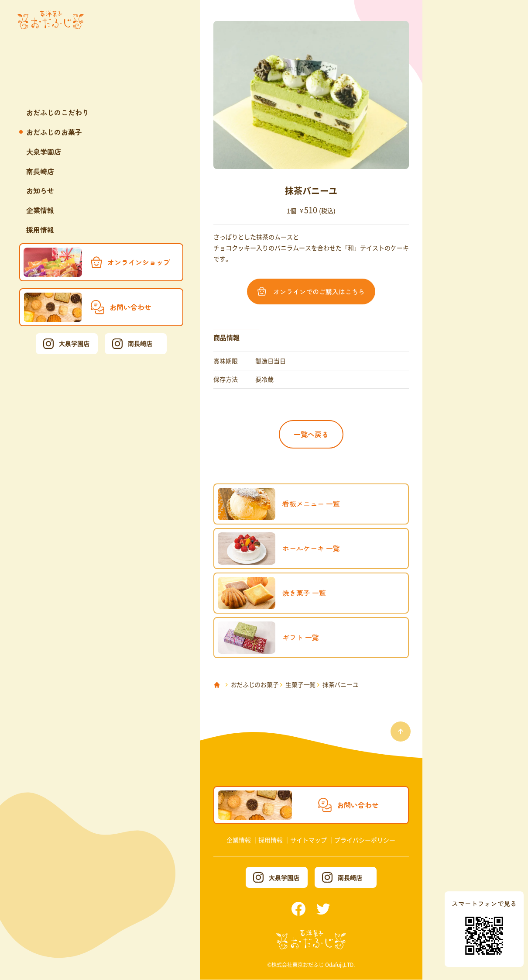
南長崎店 (40, 171)
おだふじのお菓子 (54, 132)
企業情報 (40, 210)
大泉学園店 (44, 152)
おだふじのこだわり (58, 112)
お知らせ (40, 190)
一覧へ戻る (311, 434)
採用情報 (40, 230)
